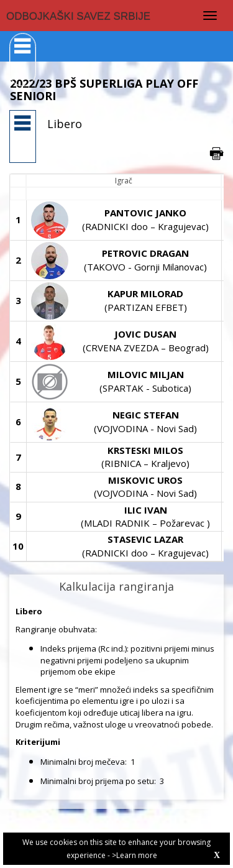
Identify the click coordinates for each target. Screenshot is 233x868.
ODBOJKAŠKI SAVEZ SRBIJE (78, 16)
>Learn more (135, 855)
